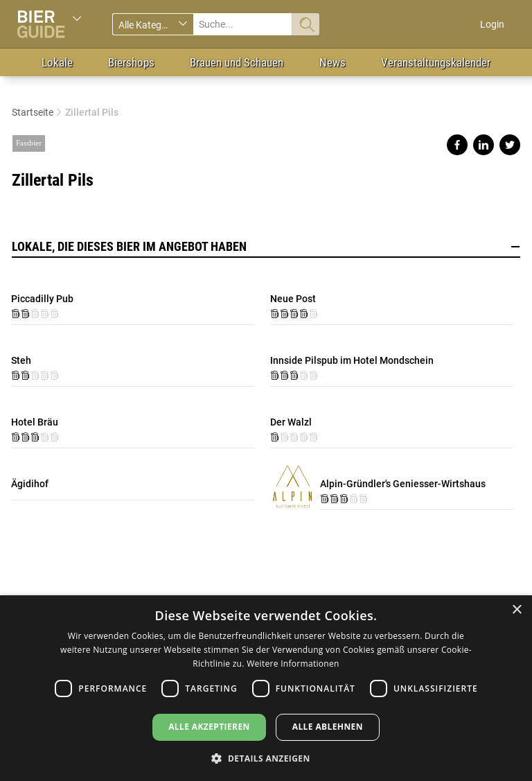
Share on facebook (457, 145)
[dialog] (266, 688)
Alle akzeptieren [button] (209, 727)
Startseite (33, 112)
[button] (266, 758)
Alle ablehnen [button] (328, 727)
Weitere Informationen (293, 664)
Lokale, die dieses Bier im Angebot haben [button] (266, 247)
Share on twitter (510, 145)
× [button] (516, 610)
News (332, 62)
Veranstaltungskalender (436, 62)
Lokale (57, 62)
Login (492, 24)
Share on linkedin (484, 145)
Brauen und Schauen (237, 62)
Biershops (131, 62)
